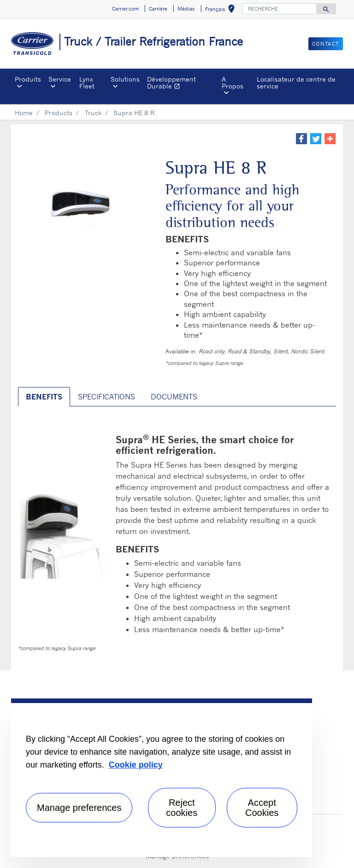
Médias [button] (186, 9)
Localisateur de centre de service (296, 82)
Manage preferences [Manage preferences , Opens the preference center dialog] (79, 808)
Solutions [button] (125, 79)
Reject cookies (182, 808)
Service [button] (60, 79)
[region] (162, 778)
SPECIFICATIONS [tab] (106, 397)
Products (59, 113)
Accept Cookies (262, 808)
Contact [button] (326, 44)
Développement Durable (183, 84)
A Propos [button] (233, 82)
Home (24, 113)
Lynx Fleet (87, 82)
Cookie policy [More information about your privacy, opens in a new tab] (136, 765)
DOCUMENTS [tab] (174, 397)
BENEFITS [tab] (44, 397)
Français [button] (222, 10)
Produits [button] (28, 79)
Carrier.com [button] (125, 9)
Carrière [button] (158, 9)
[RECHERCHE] (279, 9)
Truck (93, 113)
